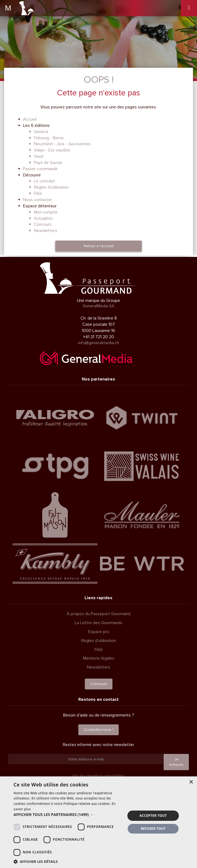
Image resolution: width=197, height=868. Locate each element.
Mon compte (46, 212)
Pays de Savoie (48, 163)
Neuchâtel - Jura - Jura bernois (62, 144)
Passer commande (40, 169)
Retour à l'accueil (99, 246)
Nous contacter (38, 200)
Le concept (44, 181)
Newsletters (46, 231)
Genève (41, 132)
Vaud (39, 156)
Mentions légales (99, 658)
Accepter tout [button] (153, 816)
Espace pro (99, 632)
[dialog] (98, 822)
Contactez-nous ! (98, 730)
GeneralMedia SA (99, 306)
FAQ (38, 193)
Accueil (30, 119)
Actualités (43, 218)
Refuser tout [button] (153, 829)
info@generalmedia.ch (98, 343)
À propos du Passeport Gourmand (98, 614)
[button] (68, 815)
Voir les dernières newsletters (99, 776)
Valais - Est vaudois (52, 150)
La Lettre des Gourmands (99, 623)
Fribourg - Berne (49, 138)
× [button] (191, 782)
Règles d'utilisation (51, 187)
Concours (43, 224)
